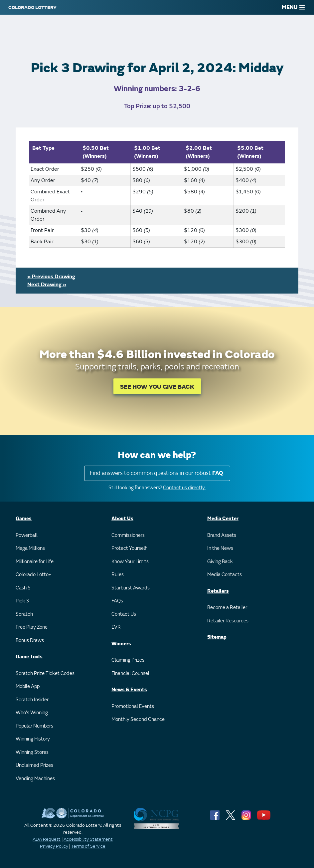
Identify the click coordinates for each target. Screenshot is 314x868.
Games (24, 519)
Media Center (223, 519)
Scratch (24, 614)
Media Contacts (225, 575)
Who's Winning (32, 713)
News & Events (129, 690)
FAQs (117, 601)
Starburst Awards (131, 588)
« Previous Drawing (51, 277)
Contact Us (124, 614)
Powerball (27, 535)
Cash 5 (23, 588)
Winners (121, 644)
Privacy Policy (54, 846)
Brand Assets (222, 535)
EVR (116, 627)
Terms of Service (88, 846)
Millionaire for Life (35, 562)
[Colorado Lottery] (32, 7)
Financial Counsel (130, 673)
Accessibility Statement (88, 839)
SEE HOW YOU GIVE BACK (157, 387)
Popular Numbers (34, 726)
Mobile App (28, 686)
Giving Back (220, 562)
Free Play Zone (32, 627)
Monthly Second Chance (138, 719)
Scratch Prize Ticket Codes (45, 673)
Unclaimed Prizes (34, 765)
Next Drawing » (47, 285)
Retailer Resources (228, 621)
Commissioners (128, 535)
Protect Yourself (129, 548)
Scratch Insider (32, 700)
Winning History (33, 739)
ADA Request (47, 839)
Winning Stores (32, 752)
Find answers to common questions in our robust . (157, 473)
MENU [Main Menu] (293, 7)
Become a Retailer (227, 608)
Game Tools (29, 657)
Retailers (218, 591)
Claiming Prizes (128, 660)
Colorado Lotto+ (33, 575)
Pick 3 (22, 601)
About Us (122, 519)
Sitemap (217, 637)
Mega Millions (30, 548)
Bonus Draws (30, 641)
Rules (118, 575)
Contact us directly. (184, 488)
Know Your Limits (130, 562)
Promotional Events (133, 706)
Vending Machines (35, 779)
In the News (220, 548)
